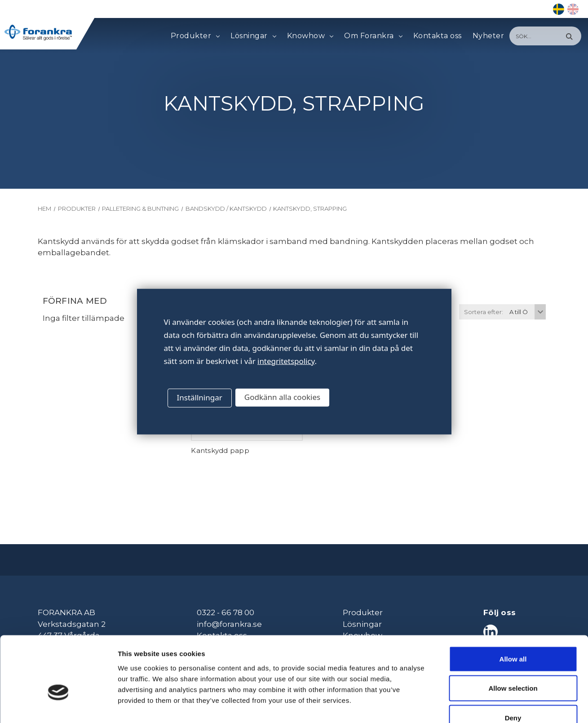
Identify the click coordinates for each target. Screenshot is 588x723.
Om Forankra (373, 36)
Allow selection (513, 635)
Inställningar (200, 397)
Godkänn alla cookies (282, 397)
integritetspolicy (286, 361)
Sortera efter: (484, 312)
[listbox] (526, 312)
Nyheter (489, 36)
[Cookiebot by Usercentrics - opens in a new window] (58, 705)
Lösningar (253, 36)
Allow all (513, 605)
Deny (513, 664)
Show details (471, 705)
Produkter (195, 36)
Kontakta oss (438, 36)
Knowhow (310, 36)
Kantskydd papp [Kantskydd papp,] (220, 450)
